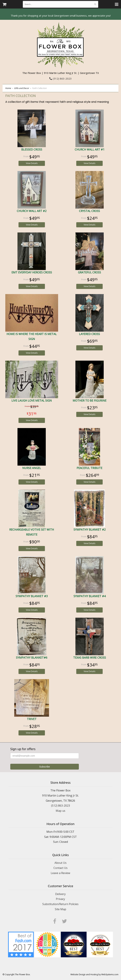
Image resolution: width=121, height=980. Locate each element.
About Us (60, 863)
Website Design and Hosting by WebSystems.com (94, 974)
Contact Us (60, 868)
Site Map (60, 909)
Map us (60, 811)
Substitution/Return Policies (60, 904)
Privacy (60, 899)
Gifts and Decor (22, 88)
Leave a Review (60, 873)
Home (8, 88)
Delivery (60, 894)
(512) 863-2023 (60, 79)
